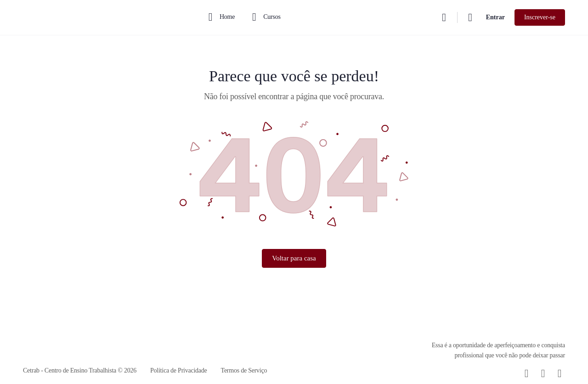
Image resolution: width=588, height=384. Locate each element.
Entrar (495, 17)
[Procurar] (444, 17)
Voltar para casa (294, 258)
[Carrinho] (471, 17)
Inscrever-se (540, 17)
